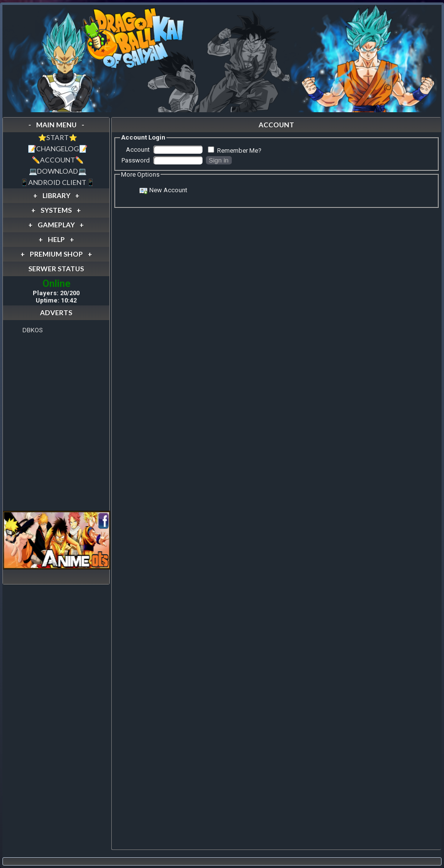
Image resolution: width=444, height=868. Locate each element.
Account (138, 150)
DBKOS (33, 330)
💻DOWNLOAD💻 (58, 171)
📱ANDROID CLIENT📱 (57, 182)
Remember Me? (239, 151)
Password (136, 160)
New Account (168, 190)
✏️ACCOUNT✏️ (58, 160)
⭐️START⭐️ (58, 137)
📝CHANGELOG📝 (58, 149)
